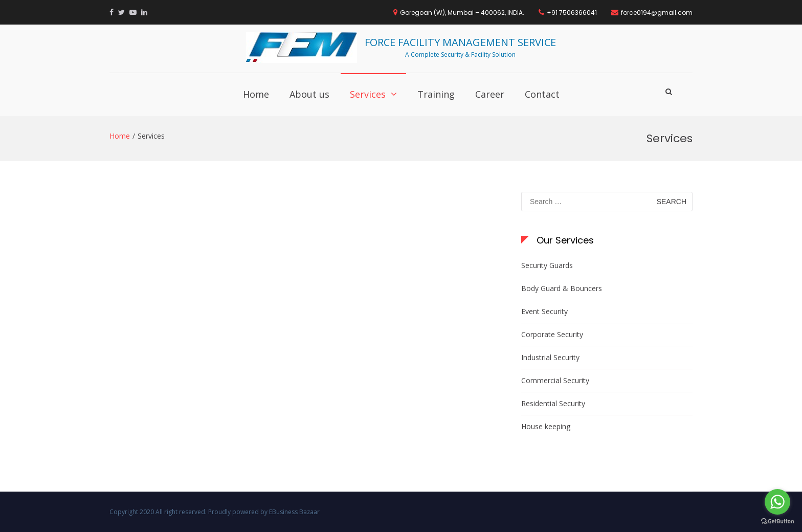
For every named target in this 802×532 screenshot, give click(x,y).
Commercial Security (555, 380)
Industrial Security (550, 357)
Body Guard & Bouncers (562, 288)
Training (436, 94)
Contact (542, 94)
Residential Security (553, 403)
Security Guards (547, 265)
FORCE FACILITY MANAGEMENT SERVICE (460, 42)
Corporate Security (552, 334)
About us (309, 94)
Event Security (544, 311)
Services (368, 94)
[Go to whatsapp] (777, 502)
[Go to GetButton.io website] (777, 522)
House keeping (546, 426)
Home (256, 94)
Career (490, 94)
